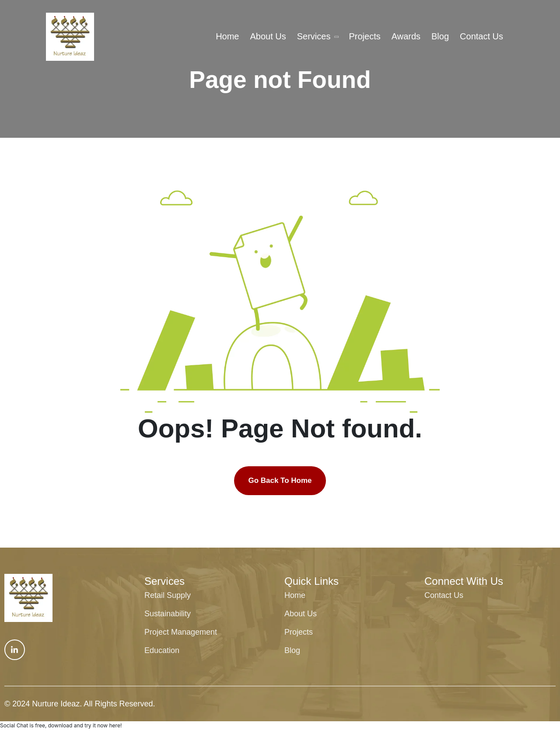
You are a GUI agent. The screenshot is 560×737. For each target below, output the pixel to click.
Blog (440, 36)
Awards (406, 36)
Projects (364, 36)
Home (227, 36)
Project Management (181, 632)
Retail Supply (168, 595)
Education (162, 650)
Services (314, 36)
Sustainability (168, 614)
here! (115, 725)
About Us (268, 36)
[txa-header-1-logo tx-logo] (70, 37)
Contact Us (481, 36)
